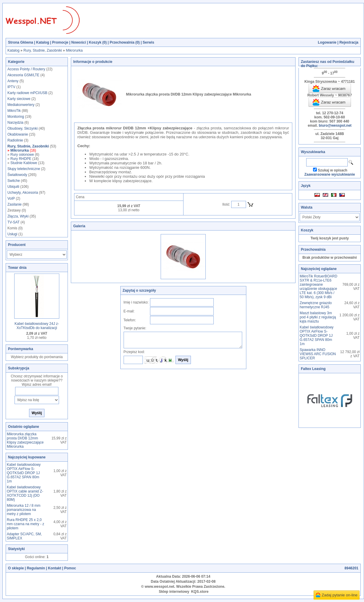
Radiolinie (15, 140)
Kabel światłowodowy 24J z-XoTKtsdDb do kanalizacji (37, 326)
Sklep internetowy (174, 592)
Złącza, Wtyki (18, 216)
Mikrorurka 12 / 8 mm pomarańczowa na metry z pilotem (24, 510)
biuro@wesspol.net (335, 126)
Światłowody (17, 175)
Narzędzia (15, 123)
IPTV (11, 87)
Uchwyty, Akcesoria (23, 193)
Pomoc (70, 568)
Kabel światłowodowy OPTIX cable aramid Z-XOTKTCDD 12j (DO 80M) (25, 493)
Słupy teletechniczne (24, 169)
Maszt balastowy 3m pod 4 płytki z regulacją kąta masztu (318, 317)
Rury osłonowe (22, 155)
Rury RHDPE (21, 159)
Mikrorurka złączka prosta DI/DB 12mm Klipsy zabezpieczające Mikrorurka (25, 440)
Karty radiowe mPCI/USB (27, 93)
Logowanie (327, 42)
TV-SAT (13, 222)
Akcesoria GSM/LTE (23, 75)
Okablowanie (18, 134)
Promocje (60, 42)
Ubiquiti (13, 187)
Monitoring (16, 117)
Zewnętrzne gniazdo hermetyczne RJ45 (316, 305)
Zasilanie (15, 204)
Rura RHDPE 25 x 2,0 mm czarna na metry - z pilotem (25, 524)
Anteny (13, 81)
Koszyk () (98, 42)
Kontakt (55, 568)
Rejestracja (349, 42)
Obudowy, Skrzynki (23, 128)
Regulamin (36, 568)
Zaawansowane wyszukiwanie (330, 174)
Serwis (148, 42)
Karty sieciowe (19, 99)
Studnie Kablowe (24, 163)
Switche (14, 181)
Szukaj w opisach (332, 170)
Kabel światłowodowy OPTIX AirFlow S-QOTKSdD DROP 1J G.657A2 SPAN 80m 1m (24, 473)
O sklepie (16, 568)
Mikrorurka (74, 50)
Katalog (43, 42)
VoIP (11, 198)
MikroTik (14, 111)
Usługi (12, 234)
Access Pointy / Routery (26, 69)
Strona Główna (21, 42)
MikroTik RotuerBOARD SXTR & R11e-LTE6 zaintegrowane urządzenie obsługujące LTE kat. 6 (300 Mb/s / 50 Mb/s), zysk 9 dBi (318, 287)
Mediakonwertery (21, 105)
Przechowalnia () (125, 42)
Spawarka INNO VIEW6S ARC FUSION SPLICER (318, 354)
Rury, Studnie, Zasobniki (43, 50)
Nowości (78, 42)
